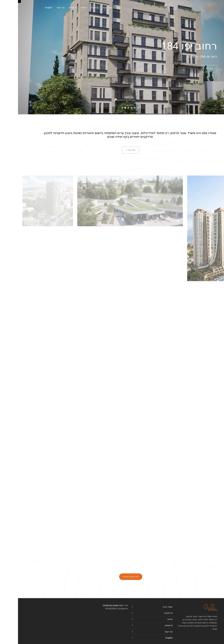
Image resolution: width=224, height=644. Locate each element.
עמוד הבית (150, 607)
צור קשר (150, 632)
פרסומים (151, 625)
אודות (152, 619)
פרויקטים (150, 613)
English (151, 638)
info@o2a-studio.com (95, 605)
